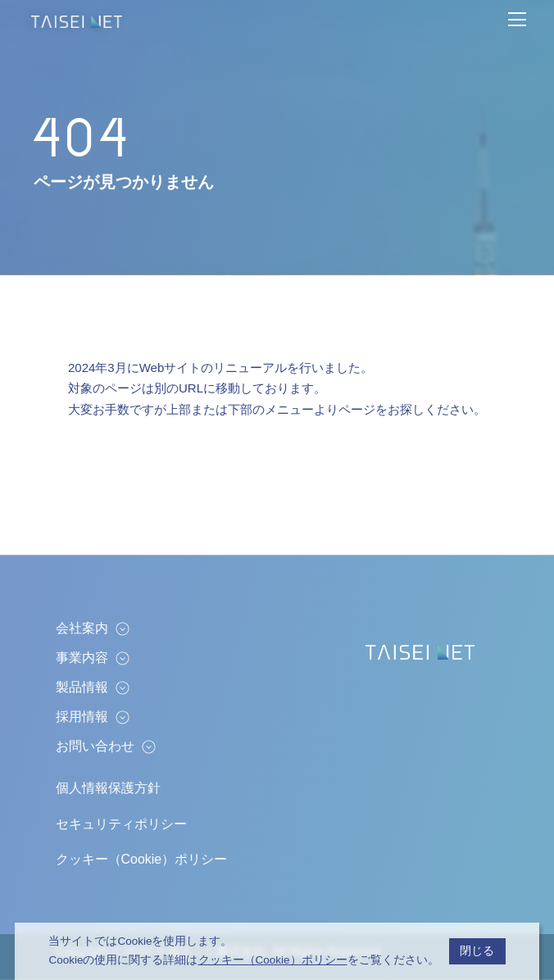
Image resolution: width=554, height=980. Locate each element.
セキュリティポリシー (121, 824)
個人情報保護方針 (108, 788)
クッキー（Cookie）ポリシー (141, 859)
